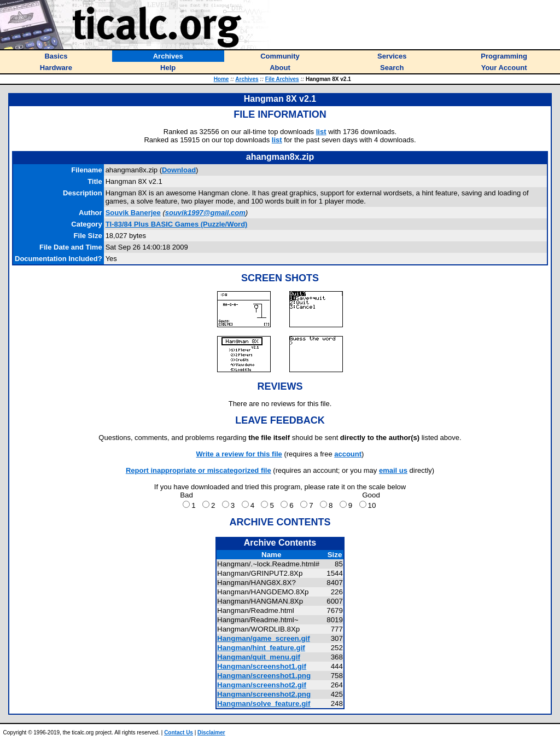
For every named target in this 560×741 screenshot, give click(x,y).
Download (179, 170)
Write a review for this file (239, 454)
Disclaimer (211, 733)
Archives (247, 79)
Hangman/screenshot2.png (264, 694)
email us (393, 470)
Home (221, 79)
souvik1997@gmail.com (205, 213)
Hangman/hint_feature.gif (261, 648)
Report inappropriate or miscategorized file (199, 470)
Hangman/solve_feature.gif (264, 704)
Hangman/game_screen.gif (264, 638)
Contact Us (179, 733)
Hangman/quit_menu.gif (259, 657)
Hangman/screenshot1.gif (262, 666)
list (321, 132)
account (348, 454)
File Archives (282, 79)
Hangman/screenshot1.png (264, 676)
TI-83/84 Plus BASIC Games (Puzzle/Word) (177, 224)
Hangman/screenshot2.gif (262, 685)
